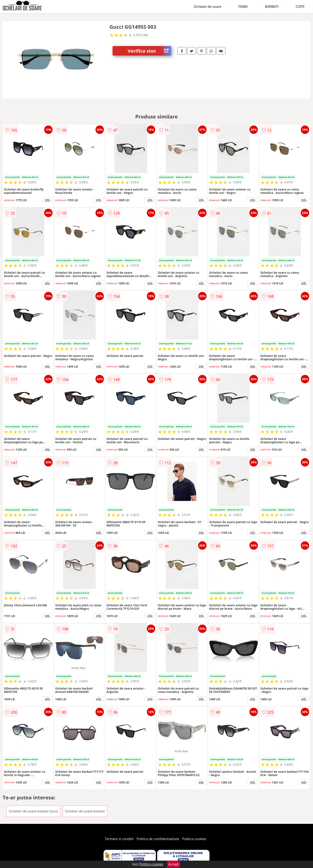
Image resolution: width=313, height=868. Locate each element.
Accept (174, 864)
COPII (300, 7)
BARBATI (272, 7)
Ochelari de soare (208, 7)
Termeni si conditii (119, 839)
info (47, 200)
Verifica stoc (149, 51)
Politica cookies (194, 839)
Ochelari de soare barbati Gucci (33, 811)
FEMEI (243, 7)
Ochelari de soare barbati (85, 811)
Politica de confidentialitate (158, 839)
